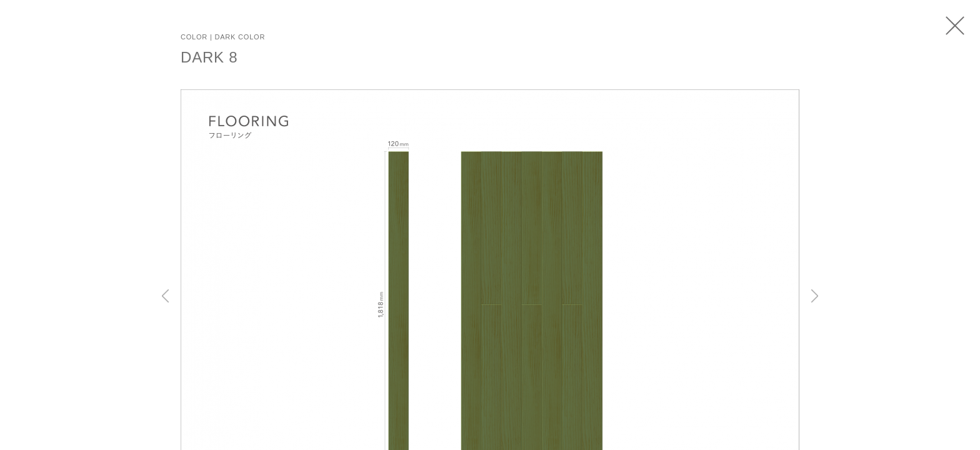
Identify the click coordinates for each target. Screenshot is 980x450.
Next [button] (815, 296)
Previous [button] (165, 296)
